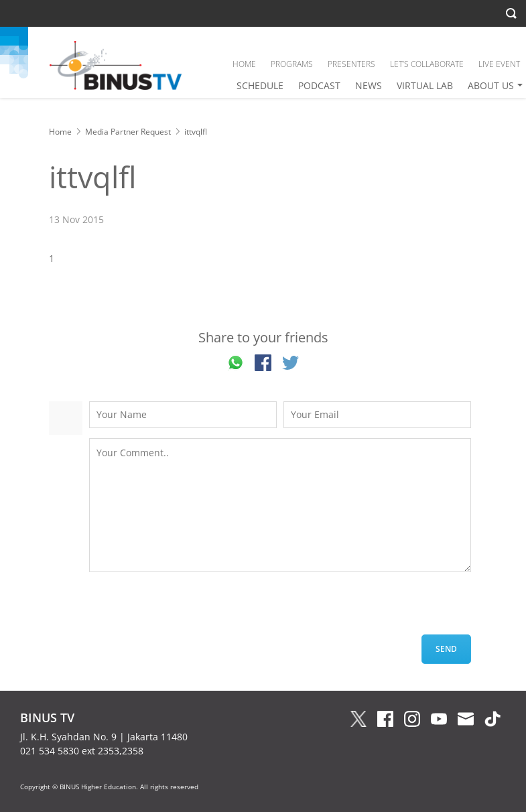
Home (60, 132)
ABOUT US (491, 85)
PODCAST (319, 85)
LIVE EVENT (499, 64)
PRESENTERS (351, 64)
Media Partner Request (128, 132)
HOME (244, 64)
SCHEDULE (260, 85)
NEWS (369, 85)
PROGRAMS (292, 64)
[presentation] (191, 608)
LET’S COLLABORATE (427, 64)
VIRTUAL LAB (425, 85)
